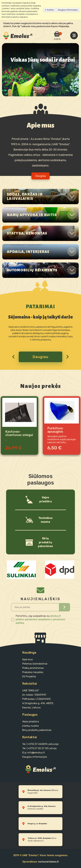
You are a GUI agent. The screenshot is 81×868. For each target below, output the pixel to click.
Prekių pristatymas (33, 668)
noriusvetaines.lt (48, 862)
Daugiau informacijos (68, 10)
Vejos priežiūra (31, 722)
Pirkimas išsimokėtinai (35, 664)
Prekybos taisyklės (33, 672)
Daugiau (40, 357)
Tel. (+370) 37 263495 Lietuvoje (40, 744)
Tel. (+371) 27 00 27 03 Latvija (39, 748)
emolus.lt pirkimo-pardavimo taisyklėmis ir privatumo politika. (40, 619)
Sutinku (50, 10)
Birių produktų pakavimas (37, 730)
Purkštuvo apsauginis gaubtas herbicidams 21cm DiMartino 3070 (61, 430)
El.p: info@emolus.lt (33, 753)
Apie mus (27, 659)
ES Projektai (29, 676)
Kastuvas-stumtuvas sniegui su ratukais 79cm (19, 433)
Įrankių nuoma (30, 726)
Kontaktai (30, 737)
